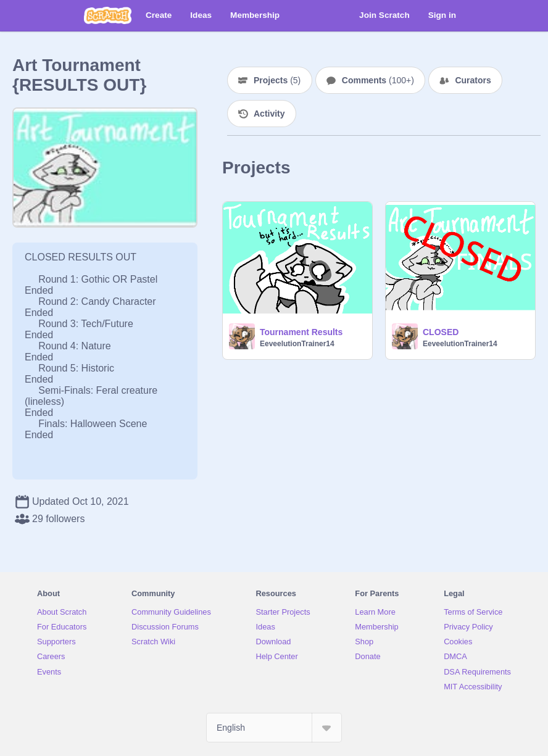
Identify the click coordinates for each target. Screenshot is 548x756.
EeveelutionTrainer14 (297, 344)
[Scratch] (108, 15)
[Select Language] (274, 728)
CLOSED (441, 332)
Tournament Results (301, 332)
